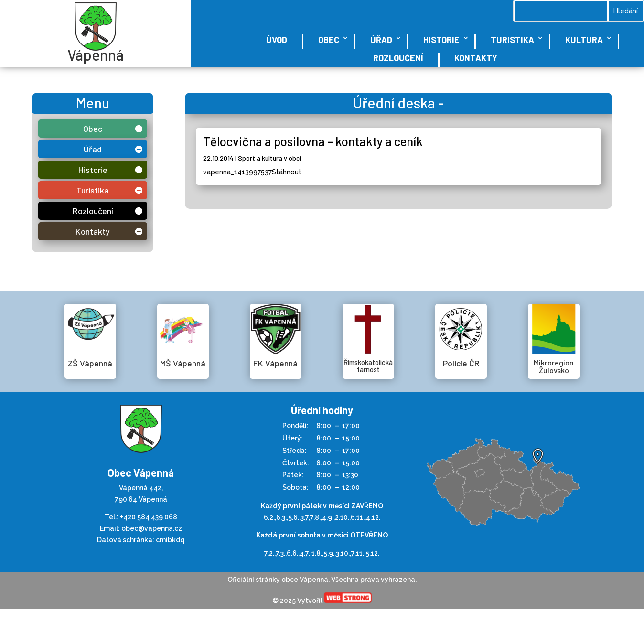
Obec (329, 40)
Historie (441, 40)
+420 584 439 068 (149, 517)
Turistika (512, 40)
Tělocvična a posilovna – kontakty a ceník (313, 141)
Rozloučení (398, 58)
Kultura (584, 40)
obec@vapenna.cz (152, 528)
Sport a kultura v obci (269, 158)
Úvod (277, 40)
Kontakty (476, 58)
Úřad (381, 40)
